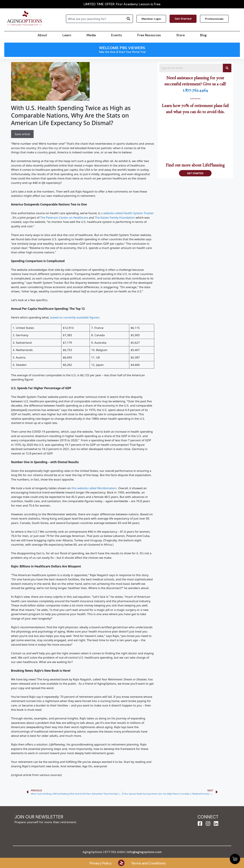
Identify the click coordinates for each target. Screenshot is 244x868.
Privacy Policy (101, 863)
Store (180, 35)
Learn (67, 35)
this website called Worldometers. (95, 488)
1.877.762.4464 (195, 91)
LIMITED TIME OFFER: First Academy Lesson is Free (122, 4)
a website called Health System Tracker (127, 213)
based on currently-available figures (75, 317)
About (42, 35)
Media (91, 35)
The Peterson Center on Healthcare (64, 218)
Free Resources (149, 35)
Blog (203, 35)
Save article (22, 134)
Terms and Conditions (148, 863)
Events (117, 35)
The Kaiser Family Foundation (115, 218)
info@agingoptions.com (144, 852)
